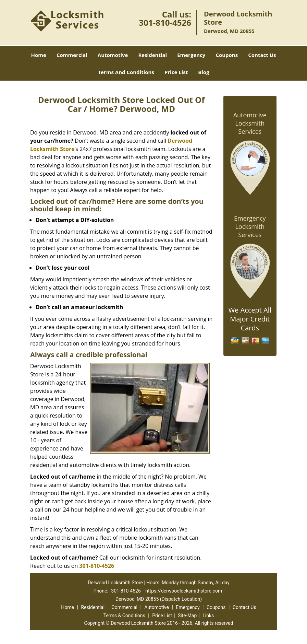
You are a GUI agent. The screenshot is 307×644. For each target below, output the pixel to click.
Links (208, 616)
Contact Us (262, 55)
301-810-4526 (165, 22)
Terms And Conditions (126, 72)
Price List (176, 72)
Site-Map (187, 616)
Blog (204, 72)
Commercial (72, 55)
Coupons (227, 55)
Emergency (191, 55)
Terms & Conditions (124, 616)
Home (39, 55)
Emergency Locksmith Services (250, 226)
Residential (152, 55)
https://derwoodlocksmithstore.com (184, 591)
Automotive (113, 55)
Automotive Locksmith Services (250, 123)
